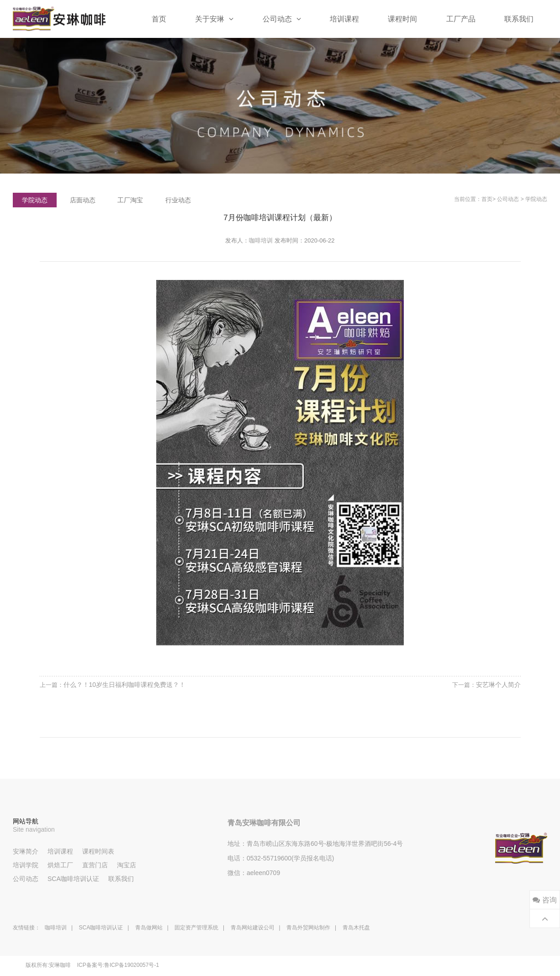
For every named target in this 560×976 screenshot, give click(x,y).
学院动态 (536, 199)
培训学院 (26, 865)
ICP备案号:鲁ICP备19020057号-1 (118, 965)
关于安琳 (214, 19)
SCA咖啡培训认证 (73, 879)
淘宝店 (127, 865)
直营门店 (95, 865)
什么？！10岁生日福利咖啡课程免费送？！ (125, 685)
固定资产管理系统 (196, 928)
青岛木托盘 (356, 928)
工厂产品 (461, 19)
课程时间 (402, 19)
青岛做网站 (149, 928)
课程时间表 (98, 851)
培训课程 (344, 19)
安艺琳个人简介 (498, 685)
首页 (159, 19)
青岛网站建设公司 (253, 928)
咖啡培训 (261, 240)
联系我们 (519, 19)
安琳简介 (26, 851)
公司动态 (282, 19)
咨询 (544, 900)
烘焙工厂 (60, 865)
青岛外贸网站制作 (308, 928)
